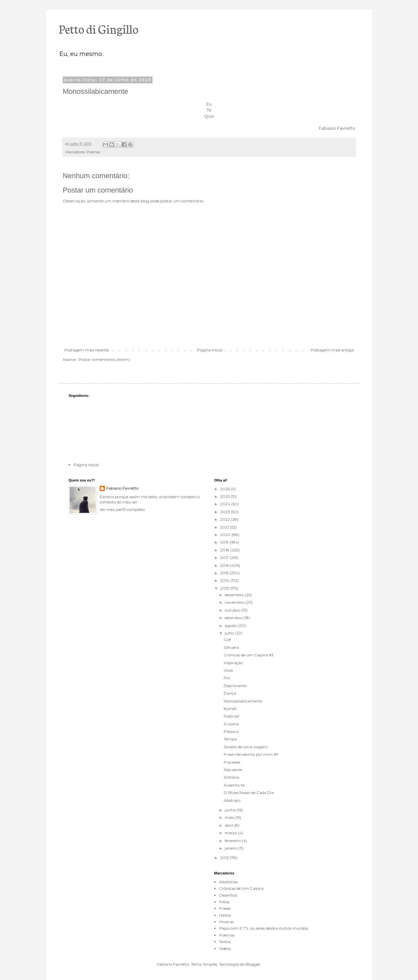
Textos (225, 942)
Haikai (225, 915)
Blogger (253, 964)
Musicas (226, 922)
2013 (225, 588)
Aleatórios (228, 882)
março (231, 833)
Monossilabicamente (243, 701)
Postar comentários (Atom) (104, 359)
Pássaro (231, 731)
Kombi (230, 709)
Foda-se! (231, 716)
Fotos (224, 902)
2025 (225, 496)
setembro (234, 618)
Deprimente (235, 686)
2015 (225, 573)
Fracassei (232, 762)
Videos (225, 948)
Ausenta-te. (235, 785)
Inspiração (233, 663)
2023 (225, 512)
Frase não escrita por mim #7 (251, 754)
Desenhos (228, 895)
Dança (230, 693)
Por (227, 678)
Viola (228, 670)
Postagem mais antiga (332, 350)
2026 (225, 489)
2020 (226, 535)
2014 (225, 580)
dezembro (235, 595)
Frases (225, 908)
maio (230, 817)
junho (231, 810)
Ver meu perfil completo (122, 509)
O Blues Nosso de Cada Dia (249, 793)
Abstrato (232, 800)
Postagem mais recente (87, 350)
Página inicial (210, 350)
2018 (225, 550)
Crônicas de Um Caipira (241, 888)
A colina (231, 724)
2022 (225, 519)
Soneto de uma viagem (246, 747)
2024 (226, 504)
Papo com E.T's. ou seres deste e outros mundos (264, 928)
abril (229, 825)
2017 (225, 558)
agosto (232, 625)
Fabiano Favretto (122, 488)
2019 (225, 542)
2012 (225, 858)
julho (230, 633)
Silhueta (231, 647)
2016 (225, 565)
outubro (233, 610)
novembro (235, 602)
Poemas (93, 152)
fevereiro (233, 841)
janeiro (232, 848)
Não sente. (233, 770)
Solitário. (232, 777)
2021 (225, 527)
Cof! (227, 640)
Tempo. (231, 739)
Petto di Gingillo (99, 28)
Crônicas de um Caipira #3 (249, 655)
